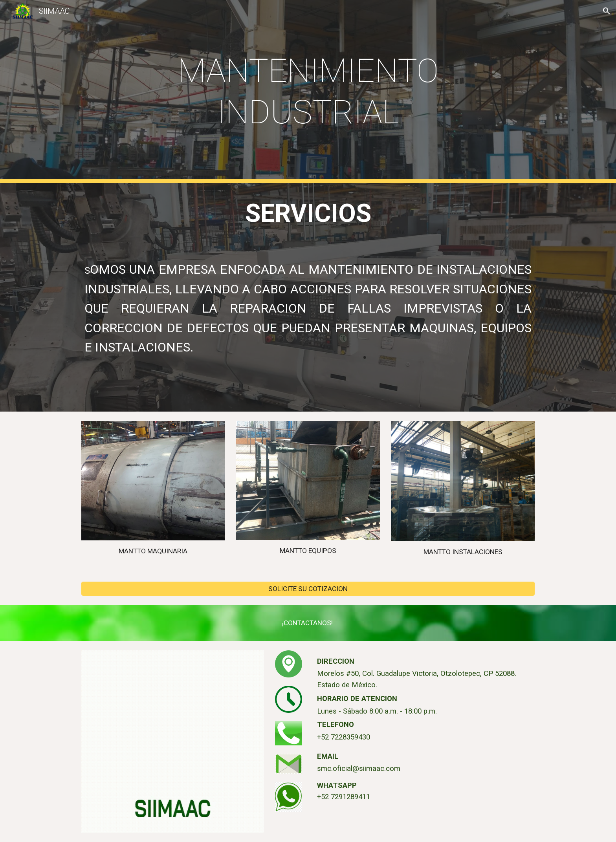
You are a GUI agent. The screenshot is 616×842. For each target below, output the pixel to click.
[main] (308, 92)
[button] (607, 11)
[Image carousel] (153, 481)
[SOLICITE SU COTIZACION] (308, 589)
